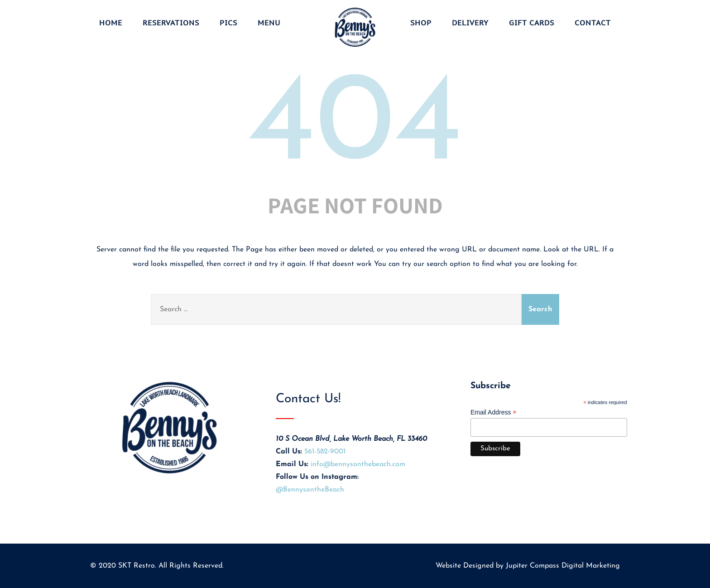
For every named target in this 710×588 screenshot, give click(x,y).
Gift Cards (532, 23)
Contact (593, 23)
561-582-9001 (325, 452)
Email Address (494, 412)
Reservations (171, 23)
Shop (421, 23)
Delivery (470, 23)
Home (111, 23)
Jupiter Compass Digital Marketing (563, 566)
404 (355, 127)
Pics (228, 23)
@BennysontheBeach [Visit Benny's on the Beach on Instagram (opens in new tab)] (310, 490)
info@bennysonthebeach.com (358, 464)
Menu (269, 23)
